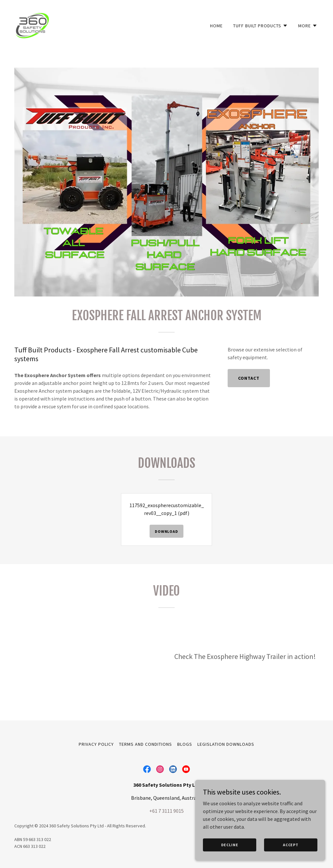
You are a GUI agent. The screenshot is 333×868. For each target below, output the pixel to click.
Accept (291, 845)
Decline (230, 845)
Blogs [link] (185, 744)
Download (166, 531)
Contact (249, 378)
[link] (33, 24)
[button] (260, 26)
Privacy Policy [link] (96, 744)
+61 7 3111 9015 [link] (166, 811)
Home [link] (216, 26)
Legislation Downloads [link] (226, 744)
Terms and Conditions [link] (146, 744)
